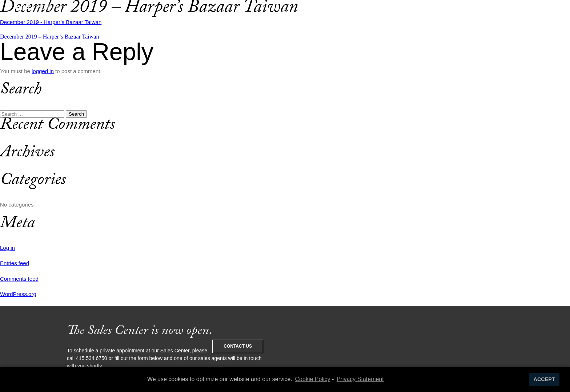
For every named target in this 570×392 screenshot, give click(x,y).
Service (123, 27)
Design (165, 27)
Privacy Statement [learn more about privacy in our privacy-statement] (360, 379)
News (406, 27)
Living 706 (361, 27)
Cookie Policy (313, 379)
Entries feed (15, 263)
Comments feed (19, 279)
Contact (447, 27)
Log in (7, 248)
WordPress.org (18, 294)
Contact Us (238, 346)
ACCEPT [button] (544, 379)
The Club (210, 27)
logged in (43, 71)
